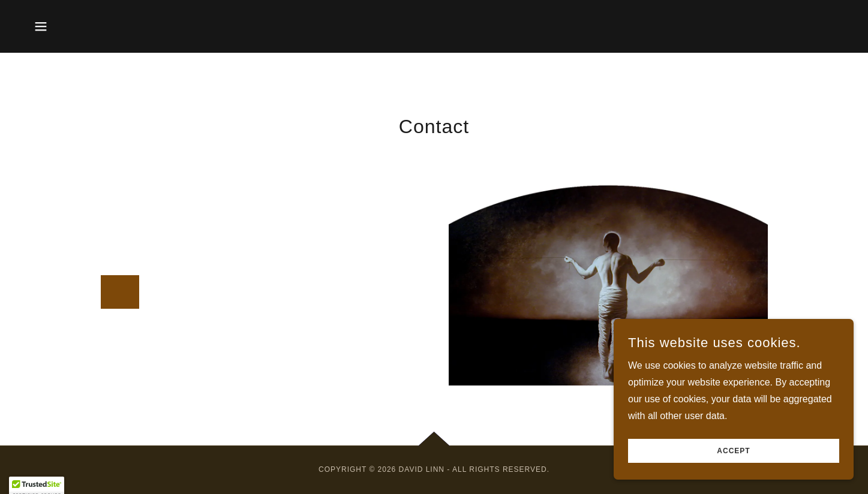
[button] (41, 26)
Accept (733, 451)
